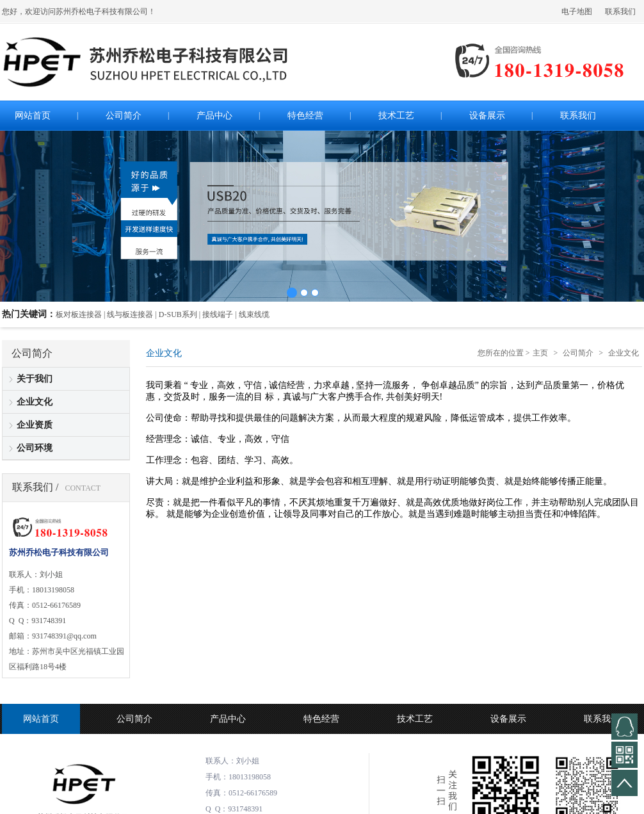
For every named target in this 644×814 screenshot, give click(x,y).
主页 (540, 353)
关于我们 (35, 379)
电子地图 (577, 12)
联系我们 (620, 12)
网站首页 (41, 719)
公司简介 (578, 353)
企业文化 (35, 402)
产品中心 (228, 719)
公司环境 (35, 448)
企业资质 (35, 425)
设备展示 (508, 719)
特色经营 (321, 719)
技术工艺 (415, 719)
